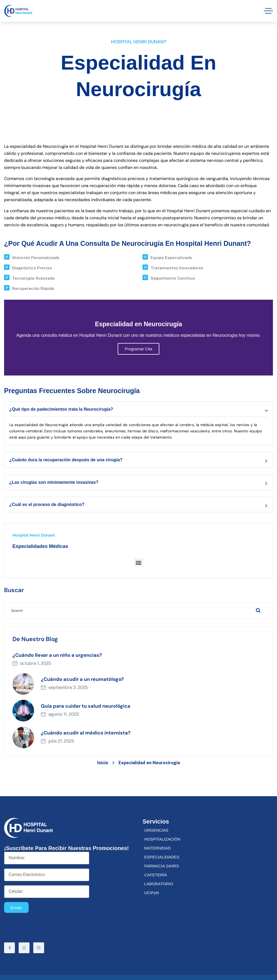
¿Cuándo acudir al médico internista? (86, 733)
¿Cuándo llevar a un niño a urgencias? (57, 655)
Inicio (103, 763)
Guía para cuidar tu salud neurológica (86, 706)
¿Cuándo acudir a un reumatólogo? (82, 679)
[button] (139, 562)
